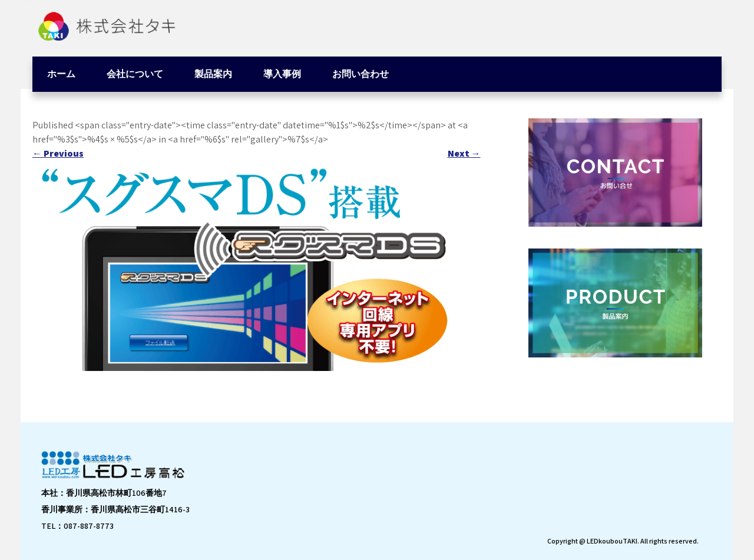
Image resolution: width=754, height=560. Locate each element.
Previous (58, 153)
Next (464, 153)
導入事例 (282, 74)
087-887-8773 (89, 526)
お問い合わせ (361, 74)
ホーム (61, 74)
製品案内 (213, 74)
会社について (135, 74)
